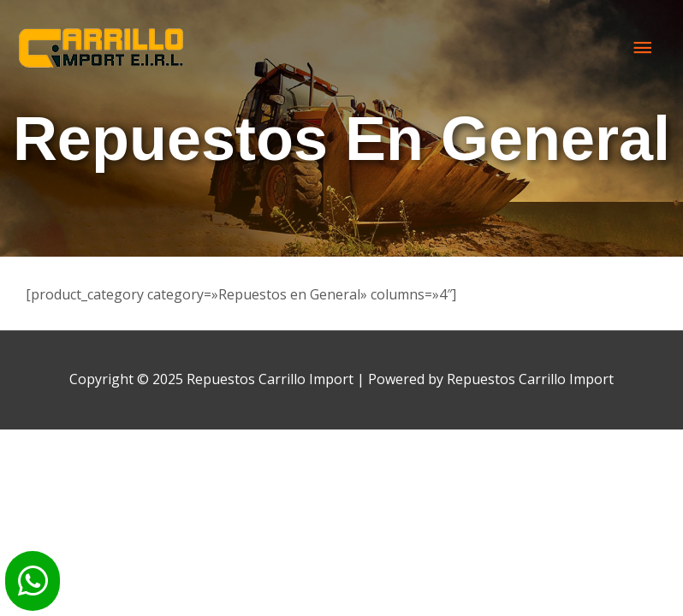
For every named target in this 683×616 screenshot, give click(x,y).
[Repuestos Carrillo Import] (103, 48)
